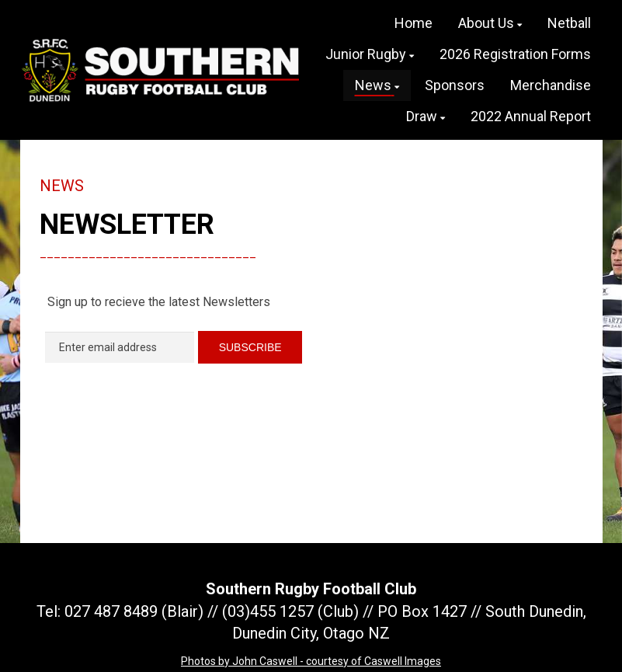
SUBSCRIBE (250, 347)
